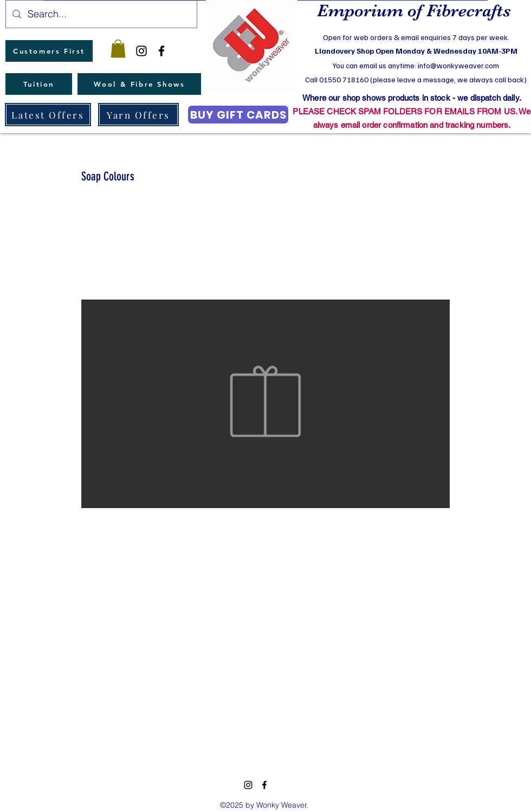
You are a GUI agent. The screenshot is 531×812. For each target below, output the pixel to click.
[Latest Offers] (48, 115)
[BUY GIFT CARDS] (238, 115)
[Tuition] (39, 84)
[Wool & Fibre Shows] (139, 84)
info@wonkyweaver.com (458, 65)
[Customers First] (49, 51)
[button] (118, 48)
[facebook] (161, 51)
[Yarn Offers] (138, 115)
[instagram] (141, 51)
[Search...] (101, 14)
